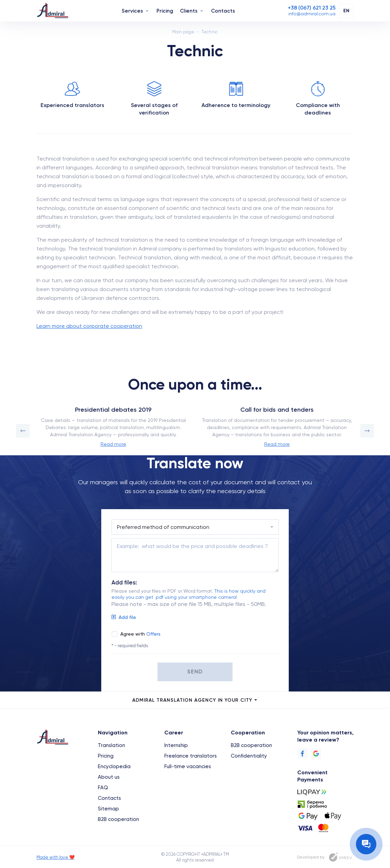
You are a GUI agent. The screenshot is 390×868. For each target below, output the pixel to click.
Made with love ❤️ (56, 857)
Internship (176, 745)
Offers (153, 634)
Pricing (165, 11)
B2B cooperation (118, 819)
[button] (23, 431)
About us (109, 777)
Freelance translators (191, 756)
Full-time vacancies (188, 766)
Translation (111, 745)
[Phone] (312, 8)
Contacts (223, 11)
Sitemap (108, 809)
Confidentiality (249, 756)
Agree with (140, 634)
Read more (113, 444)
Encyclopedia (114, 766)
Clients (189, 11)
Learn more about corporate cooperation (89, 326)
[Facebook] (302, 753)
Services (132, 11)
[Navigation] (147, 11)
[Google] (316, 753)
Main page (183, 32)
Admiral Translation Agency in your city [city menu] (195, 700)
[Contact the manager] (366, 844)
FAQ (103, 788)
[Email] (312, 14)
